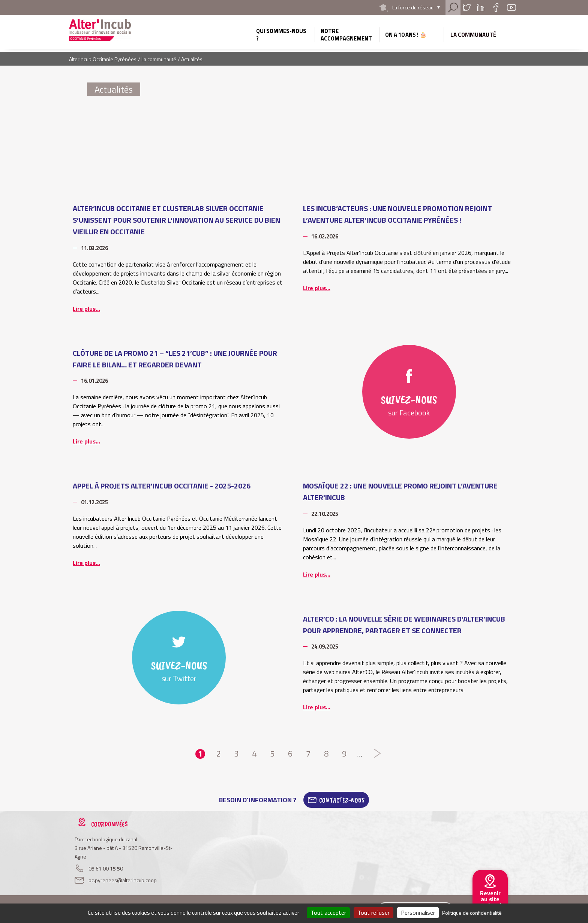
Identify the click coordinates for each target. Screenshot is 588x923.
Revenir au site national (490, 899)
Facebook (496, 7)
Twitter (466, 7)
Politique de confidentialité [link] (472, 913)
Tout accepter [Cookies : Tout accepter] (328, 913)
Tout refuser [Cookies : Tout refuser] (373, 913)
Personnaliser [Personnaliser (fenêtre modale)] (418, 913)
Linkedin (481, 7)
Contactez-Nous (342, 800)
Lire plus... (86, 309)
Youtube (511, 7)
